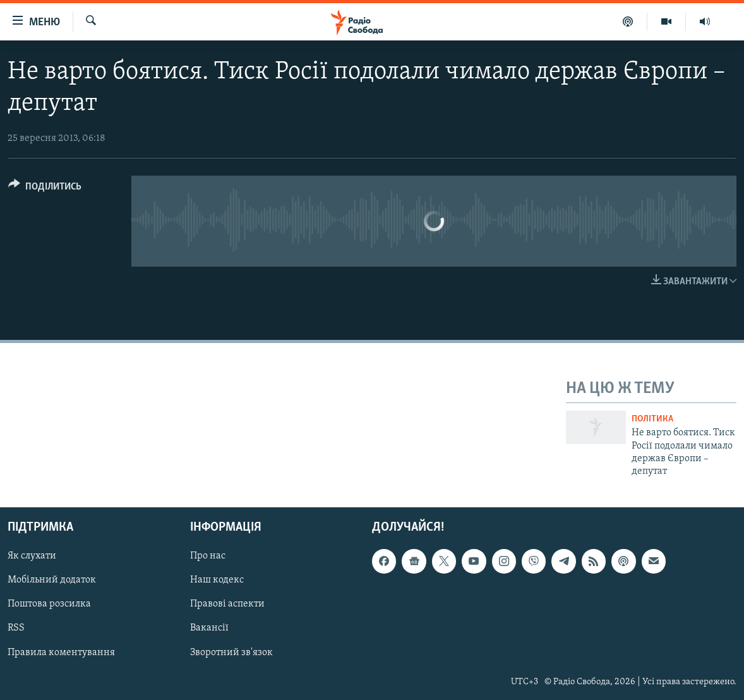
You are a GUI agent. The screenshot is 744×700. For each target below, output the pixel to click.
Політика (652, 419)
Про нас (208, 556)
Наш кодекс (217, 580)
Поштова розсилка (49, 604)
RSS (16, 628)
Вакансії (209, 628)
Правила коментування (61, 652)
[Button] (45, 189)
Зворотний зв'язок (231, 652)
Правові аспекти (227, 604)
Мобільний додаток (52, 580)
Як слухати (32, 556)
